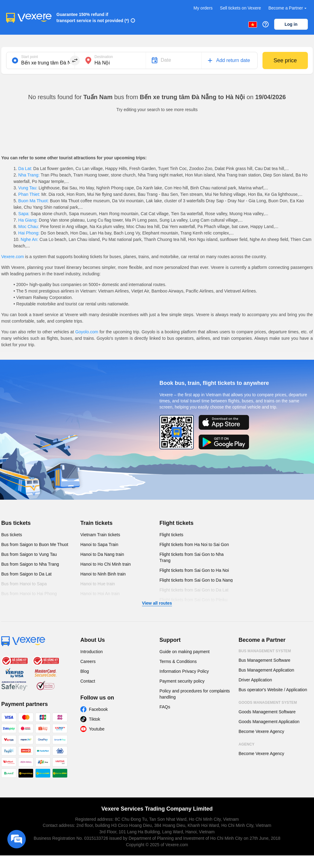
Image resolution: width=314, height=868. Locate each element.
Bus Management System (265, 651)
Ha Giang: (28, 220)
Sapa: (24, 214)
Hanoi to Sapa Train (99, 544)
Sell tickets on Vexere (240, 8)
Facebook (98, 709)
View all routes (157, 603)
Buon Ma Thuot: (34, 201)
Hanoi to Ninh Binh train (103, 574)
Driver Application (255, 680)
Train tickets (96, 523)
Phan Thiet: (29, 194)
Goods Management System (268, 703)
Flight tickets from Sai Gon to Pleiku (193, 600)
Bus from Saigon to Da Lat (26, 574)
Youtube (97, 729)
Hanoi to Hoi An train (100, 594)
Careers (88, 661)
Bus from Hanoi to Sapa (24, 584)
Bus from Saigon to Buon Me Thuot (35, 544)
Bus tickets (16, 523)
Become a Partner (288, 8)
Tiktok (95, 719)
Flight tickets (176, 523)
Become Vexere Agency (261, 731)
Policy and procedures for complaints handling (195, 694)
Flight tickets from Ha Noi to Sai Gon (194, 544)
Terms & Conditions (178, 661)
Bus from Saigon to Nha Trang (30, 564)
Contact (88, 681)
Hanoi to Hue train (98, 584)
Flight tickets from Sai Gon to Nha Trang (191, 557)
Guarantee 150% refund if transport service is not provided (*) (93, 17)
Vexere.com (13, 257)
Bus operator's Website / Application (273, 690)
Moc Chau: (29, 227)
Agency (247, 744)
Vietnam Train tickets (100, 535)
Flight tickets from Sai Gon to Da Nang (196, 580)
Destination (104, 57)
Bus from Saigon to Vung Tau (29, 554)
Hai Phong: (29, 233)
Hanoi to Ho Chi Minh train (105, 564)
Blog (85, 671)
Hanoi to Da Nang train (102, 554)
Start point (30, 57)
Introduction (92, 652)
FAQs (165, 707)
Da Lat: (25, 169)
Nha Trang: (29, 175)
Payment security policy (182, 681)
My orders (203, 8)
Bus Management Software (264, 660)
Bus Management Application (266, 670)
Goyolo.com (87, 332)
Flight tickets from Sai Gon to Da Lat (194, 590)
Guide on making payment (184, 652)
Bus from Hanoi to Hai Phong (29, 594)
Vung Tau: (28, 188)
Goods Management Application (269, 722)
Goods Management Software (267, 712)
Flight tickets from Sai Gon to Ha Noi (194, 570)
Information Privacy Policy (184, 671)
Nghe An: (29, 239)
